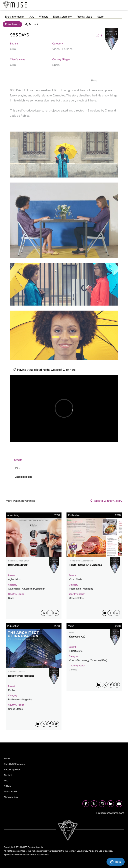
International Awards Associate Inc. (33, 855)
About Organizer (12, 770)
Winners (44, 17)
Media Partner (11, 791)
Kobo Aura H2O (77, 637)
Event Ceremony (62, 17)
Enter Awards (12, 24)
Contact (8, 775)
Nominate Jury (11, 797)
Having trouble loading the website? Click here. (44, 370)
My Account (31, 24)
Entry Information (15, 17)
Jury (32, 17)
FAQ (6, 781)
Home (7, 759)
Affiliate (8, 786)
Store (100, 17)
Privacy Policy (88, 851)
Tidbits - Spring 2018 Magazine (85, 565)
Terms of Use (74, 851)
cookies (109, 851)
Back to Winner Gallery (106, 501)
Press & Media (84, 17)
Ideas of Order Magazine (21, 676)
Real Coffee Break (18, 565)
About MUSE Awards (14, 764)
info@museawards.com (110, 813)
